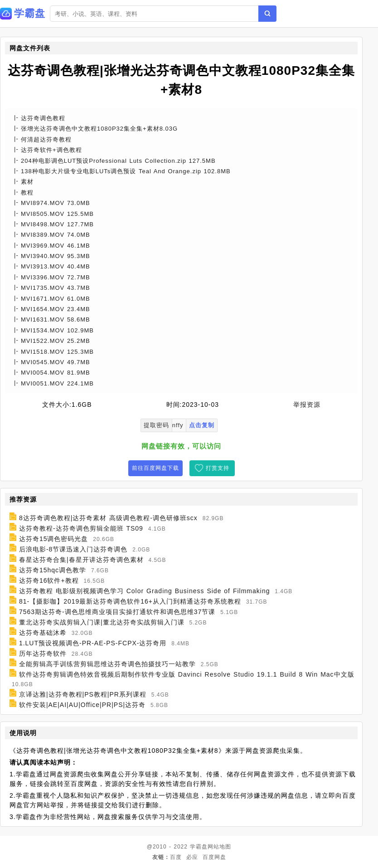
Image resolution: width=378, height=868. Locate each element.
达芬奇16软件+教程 (49, 580)
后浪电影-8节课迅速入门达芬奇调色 (73, 549)
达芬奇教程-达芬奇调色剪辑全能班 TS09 (81, 528)
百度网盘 (214, 857)
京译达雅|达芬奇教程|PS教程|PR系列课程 (83, 694)
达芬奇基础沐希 (43, 633)
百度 (176, 857)
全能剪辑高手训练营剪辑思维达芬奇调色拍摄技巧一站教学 (107, 664)
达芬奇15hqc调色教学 (53, 570)
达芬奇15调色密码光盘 (54, 539)
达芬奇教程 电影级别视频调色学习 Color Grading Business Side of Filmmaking (145, 591)
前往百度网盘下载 (155, 468)
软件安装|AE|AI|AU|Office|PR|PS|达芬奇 (82, 705)
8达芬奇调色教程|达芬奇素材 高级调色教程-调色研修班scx (108, 518)
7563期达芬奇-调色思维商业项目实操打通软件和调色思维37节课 (117, 612)
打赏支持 (218, 468)
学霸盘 (199, 847)
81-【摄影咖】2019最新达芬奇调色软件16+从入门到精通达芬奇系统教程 (130, 601)
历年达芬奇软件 (43, 653)
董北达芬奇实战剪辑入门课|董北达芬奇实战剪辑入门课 (102, 622)
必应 (192, 857)
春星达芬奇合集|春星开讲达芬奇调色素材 (81, 560)
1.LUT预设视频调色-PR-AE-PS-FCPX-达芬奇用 (93, 643)
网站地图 (219, 847)
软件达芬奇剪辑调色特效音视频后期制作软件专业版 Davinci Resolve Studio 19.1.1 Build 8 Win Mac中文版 (187, 674)
